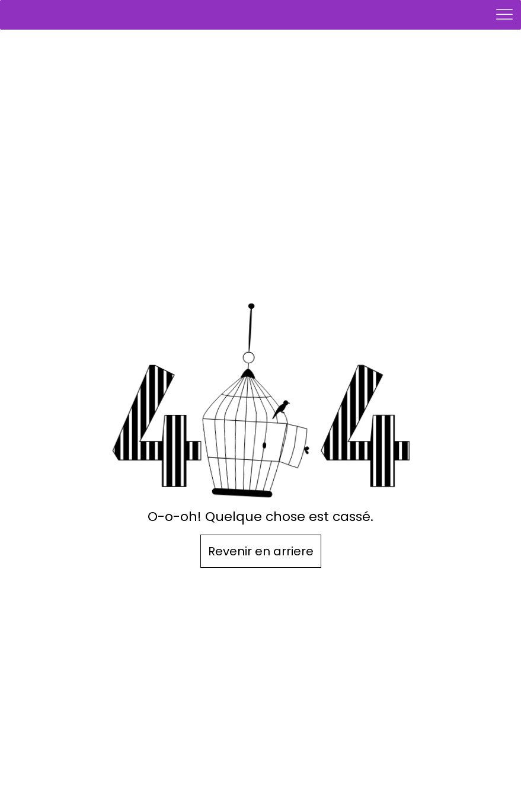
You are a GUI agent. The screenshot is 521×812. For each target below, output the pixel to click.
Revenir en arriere (261, 551)
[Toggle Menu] (506, 15)
